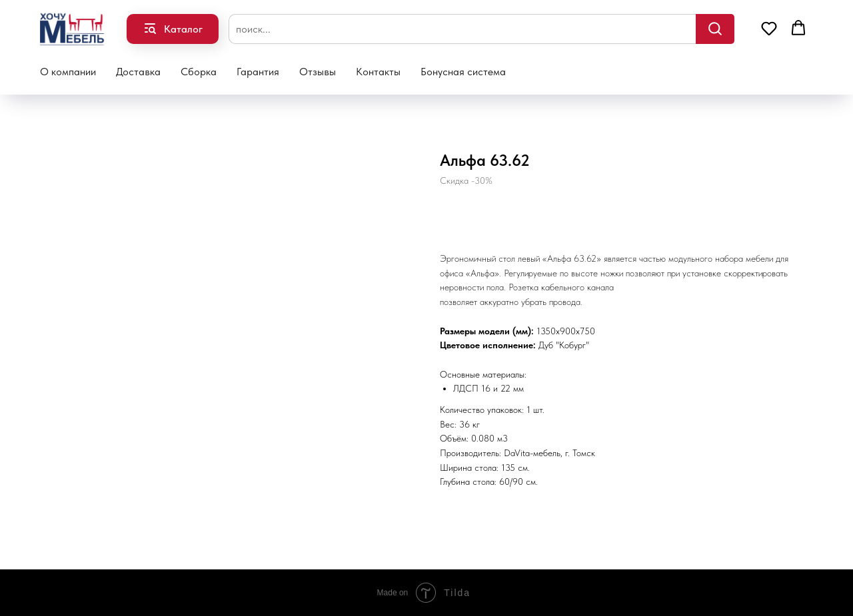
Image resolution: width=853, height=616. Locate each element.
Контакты (378, 72)
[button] (769, 28)
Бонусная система (463, 72)
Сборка (199, 72)
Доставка (138, 72)
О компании (68, 72)
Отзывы (318, 72)
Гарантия (258, 72)
